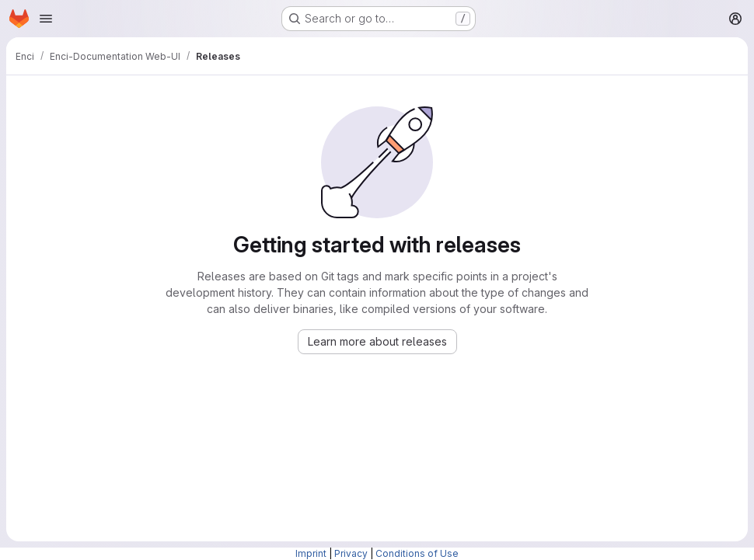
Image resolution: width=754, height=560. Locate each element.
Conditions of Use (417, 553)
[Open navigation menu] (46, 19)
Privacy (351, 553)
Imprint (311, 553)
